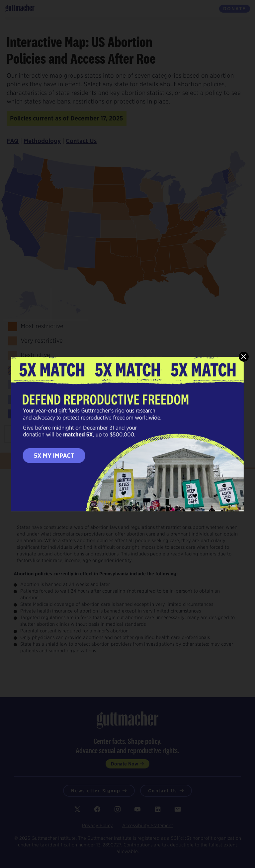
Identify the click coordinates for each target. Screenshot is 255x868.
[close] (244, 357)
